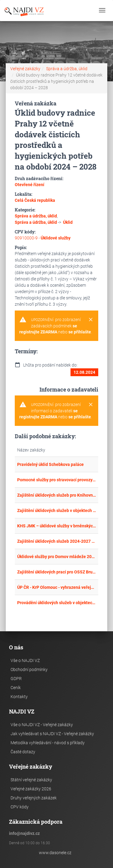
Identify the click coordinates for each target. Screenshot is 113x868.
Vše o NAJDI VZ (25, 660)
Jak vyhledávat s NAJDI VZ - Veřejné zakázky (52, 734)
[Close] (91, 320)
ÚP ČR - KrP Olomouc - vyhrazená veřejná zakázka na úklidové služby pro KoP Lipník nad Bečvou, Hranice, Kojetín (57, 587)
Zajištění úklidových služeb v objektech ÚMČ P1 (57, 510)
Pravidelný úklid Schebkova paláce (50, 464)
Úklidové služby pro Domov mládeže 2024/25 (57, 557)
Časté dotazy (23, 752)
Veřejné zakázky (25, 69)
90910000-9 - (43, 238)
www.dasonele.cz (55, 853)
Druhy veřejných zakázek (34, 798)
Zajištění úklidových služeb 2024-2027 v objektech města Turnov (57, 541)
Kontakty (19, 697)
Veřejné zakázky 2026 (31, 789)
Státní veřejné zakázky (31, 780)
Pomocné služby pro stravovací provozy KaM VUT (57, 480)
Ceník (16, 688)
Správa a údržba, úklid (67, 69)
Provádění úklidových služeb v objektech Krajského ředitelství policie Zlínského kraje (57, 603)
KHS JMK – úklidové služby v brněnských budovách (57, 526)
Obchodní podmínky (29, 670)
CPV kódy (20, 807)
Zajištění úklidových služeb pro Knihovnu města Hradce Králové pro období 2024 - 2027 (57, 495)
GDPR (16, 679)
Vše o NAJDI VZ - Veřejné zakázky (42, 725)
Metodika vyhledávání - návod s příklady (48, 743)
